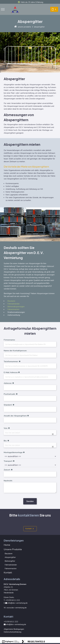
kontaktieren (28, 515)
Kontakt (29, 529)
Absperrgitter (10, 557)
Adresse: (8, 383)
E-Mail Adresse (11, 372)
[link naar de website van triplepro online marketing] (11, 642)
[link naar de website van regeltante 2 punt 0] (33, 642)
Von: (6, 428)
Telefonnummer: (11, 362)
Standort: (8, 405)
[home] (16, 27)
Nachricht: (8, 481)
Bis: (5, 441)
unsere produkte (24, 27)
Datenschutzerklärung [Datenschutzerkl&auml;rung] (12, 632)
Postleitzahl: (10, 394)
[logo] (16, 13)
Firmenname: (9, 340)
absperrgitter (39, 27)
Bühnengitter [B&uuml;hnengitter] (10, 561)
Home (7, 545)
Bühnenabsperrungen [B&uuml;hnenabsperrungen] (16, 307)
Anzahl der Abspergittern (15, 416)
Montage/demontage (13, 452)
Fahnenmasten (13, 309)
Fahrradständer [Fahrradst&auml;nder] (14, 304)
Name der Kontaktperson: (15, 351)
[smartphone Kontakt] (54, 9)
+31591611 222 (13, 600)
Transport (8, 461)
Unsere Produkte (13, 549)
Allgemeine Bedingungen (14, 629)
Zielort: (7, 470)
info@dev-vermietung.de (16, 603)
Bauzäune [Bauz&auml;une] (11, 301)
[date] (30, 433)
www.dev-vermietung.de (17, 608)
